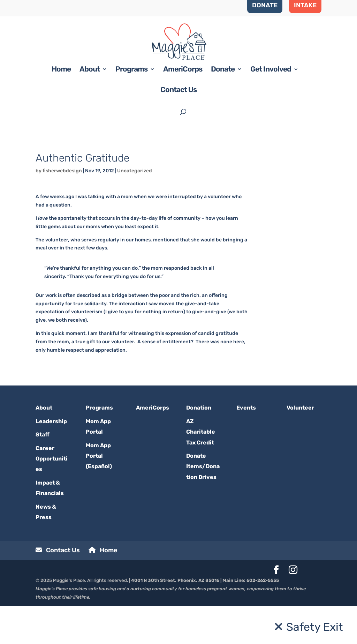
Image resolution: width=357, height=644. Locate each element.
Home (61, 108)
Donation (199, 445)
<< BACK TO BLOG (56, 178)
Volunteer (300, 445)
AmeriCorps (183, 108)
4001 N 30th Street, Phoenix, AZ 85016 (175, 618)
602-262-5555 (263, 618)
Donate (223, 108)
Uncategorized (135, 208)
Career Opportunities (52, 496)
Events (246, 445)
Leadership (51, 459)
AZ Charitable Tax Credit (201, 469)
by (39, 208)
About (90, 108)
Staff (43, 472)
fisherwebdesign (62, 208)
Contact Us (178, 128)
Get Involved (271, 108)
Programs (131, 108)
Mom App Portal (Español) (99, 493)
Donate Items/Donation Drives (203, 504)
